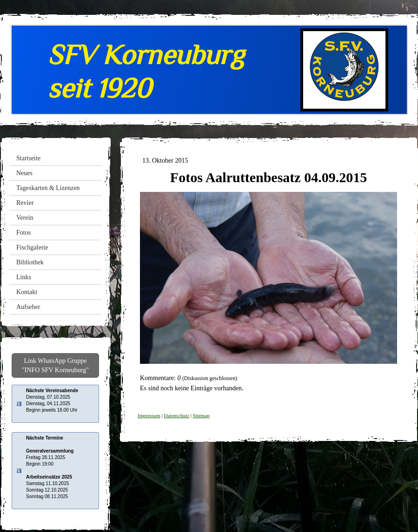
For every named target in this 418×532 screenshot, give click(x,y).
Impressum (149, 415)
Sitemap (201, 415)
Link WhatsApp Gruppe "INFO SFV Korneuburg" (55, 365)
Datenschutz (177, 415)
